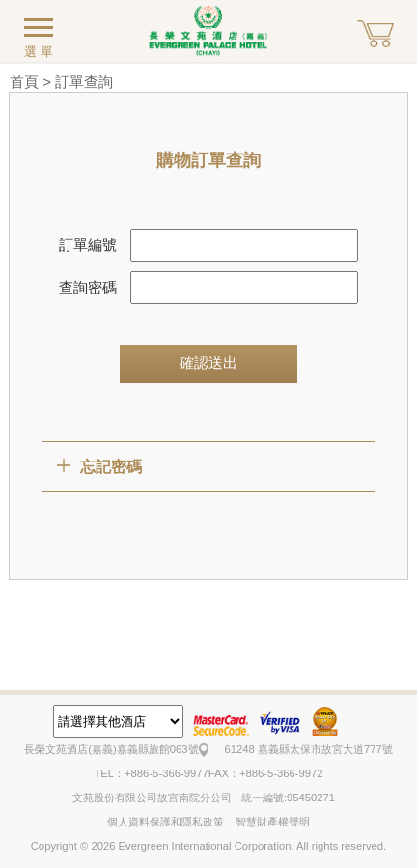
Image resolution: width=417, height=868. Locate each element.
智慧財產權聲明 (273, 822)
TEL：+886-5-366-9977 (151, 773)
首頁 (24, 82)
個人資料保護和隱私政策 (166, 822)
